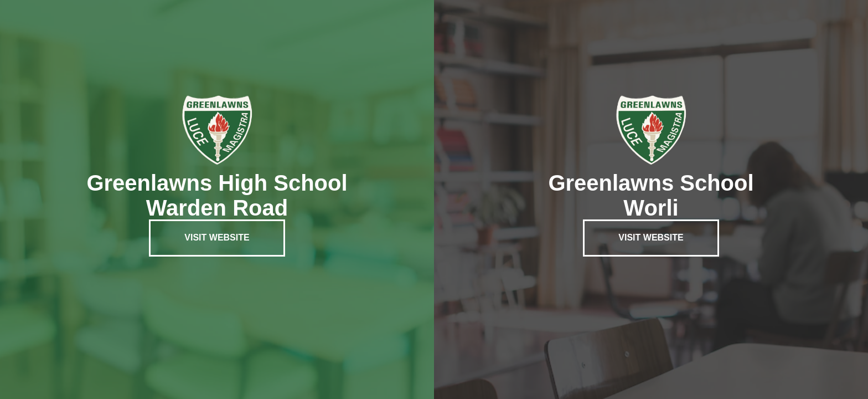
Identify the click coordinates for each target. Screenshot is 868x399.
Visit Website (217, 237)
